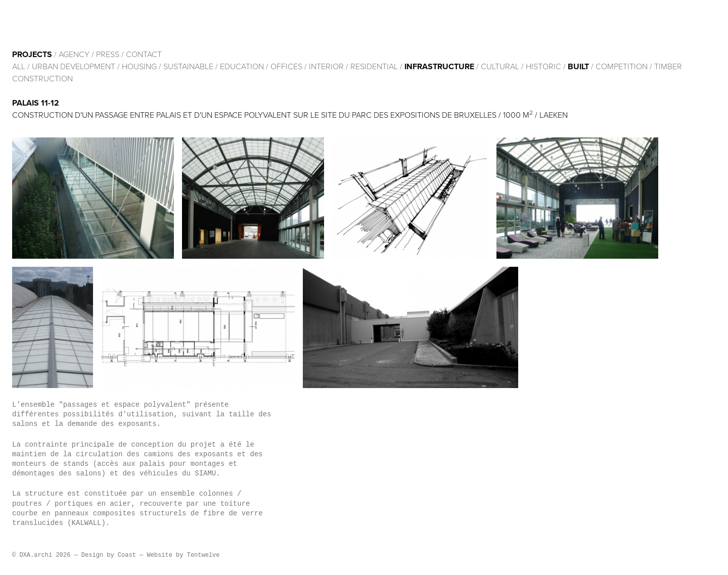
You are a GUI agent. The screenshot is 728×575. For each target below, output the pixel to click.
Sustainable (188, 67)
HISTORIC (543, 67)
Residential (374, 67)
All (19, 67)
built (578, 67)
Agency (74, 55)
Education (242, 67)
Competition (623, 67)
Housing (139, 67)
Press (108, 55)
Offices (286, 67)
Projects (32, 55)
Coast (127, 555)
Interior (326, 67)
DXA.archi (79, 24)
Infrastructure (439, 67)
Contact (144, 55)
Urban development (74, 67)
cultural (500, 67)
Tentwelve (203, 555)
